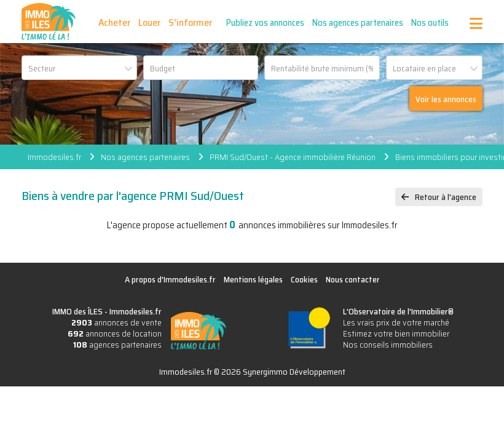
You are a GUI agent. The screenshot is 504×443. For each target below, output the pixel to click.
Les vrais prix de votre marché (396, 322)
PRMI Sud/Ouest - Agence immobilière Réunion (293, 157)
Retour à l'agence (446, 197)
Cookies (304, 279)
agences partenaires (117, 345)
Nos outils (430, 23)
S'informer (190, 22)
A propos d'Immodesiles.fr (170, 279)
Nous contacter (353, 279)
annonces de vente (116, 322)
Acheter (114, 22)
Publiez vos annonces (265, 23)
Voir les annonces (446, 99)
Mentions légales (253, 279)
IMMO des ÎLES (49, 22)
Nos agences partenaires (358, 23)
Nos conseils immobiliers (388, 345)
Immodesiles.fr (54, 157)
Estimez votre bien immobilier (396, 333)
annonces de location (115, 333)
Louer (149, 22)
